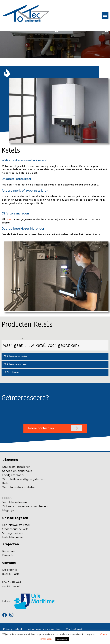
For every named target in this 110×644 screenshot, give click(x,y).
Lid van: (7, 601)
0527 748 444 (12, 582)
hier (9, 219)
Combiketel (11, 372)
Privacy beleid (12, 629)
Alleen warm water (15, 356)
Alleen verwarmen (15, 364)
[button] (105, 15)
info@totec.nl (11, 586)
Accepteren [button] (62, 639)
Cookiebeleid (75, 629)
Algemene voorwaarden (44, 629)
